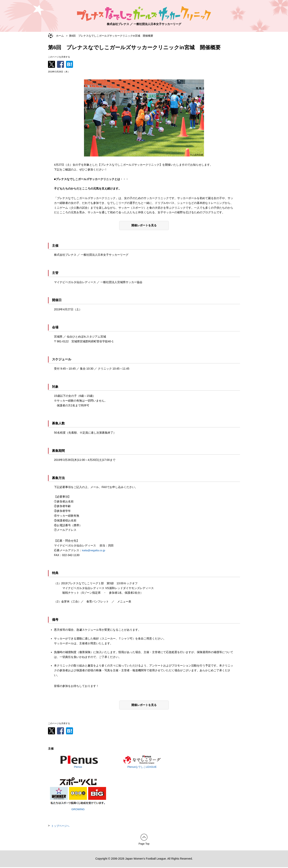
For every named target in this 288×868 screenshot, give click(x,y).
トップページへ (61, 826)
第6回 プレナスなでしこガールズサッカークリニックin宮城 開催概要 (115, 36)
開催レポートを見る (144, 225)
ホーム (60, 36)
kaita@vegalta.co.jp (94, 550)
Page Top (144, 844)
